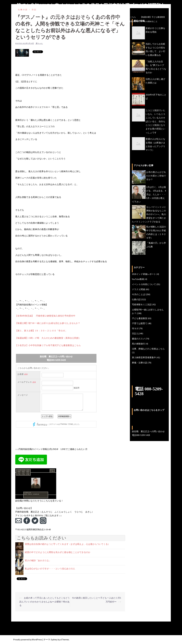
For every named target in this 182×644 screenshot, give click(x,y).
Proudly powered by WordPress (28, 640)
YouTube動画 (138, 279)
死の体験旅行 (138, 344)
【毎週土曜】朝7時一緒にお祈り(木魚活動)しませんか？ (83, 21)
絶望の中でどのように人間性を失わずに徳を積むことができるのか (58, 552)
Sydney (54, 640)
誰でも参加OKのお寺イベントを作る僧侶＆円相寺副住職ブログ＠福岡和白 (91, 5)
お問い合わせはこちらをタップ (149, 410)
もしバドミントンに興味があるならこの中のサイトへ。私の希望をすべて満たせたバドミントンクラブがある (149, 214)
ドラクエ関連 (138, 289)
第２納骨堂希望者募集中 (144, 357)
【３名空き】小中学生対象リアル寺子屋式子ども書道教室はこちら (48, 345)
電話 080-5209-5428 (149, 391)
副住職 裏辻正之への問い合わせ (103, 26)
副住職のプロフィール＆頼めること (142, 21)
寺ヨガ (135, 328)
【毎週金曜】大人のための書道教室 (40, 21)
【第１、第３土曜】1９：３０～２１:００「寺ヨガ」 (41, 331)
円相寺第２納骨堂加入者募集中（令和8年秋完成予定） (68, 17)
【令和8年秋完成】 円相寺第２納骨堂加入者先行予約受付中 (45, 316)
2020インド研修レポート (144, 274)
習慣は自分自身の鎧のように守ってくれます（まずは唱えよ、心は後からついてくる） (67, 544)
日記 (134, 333)
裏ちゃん (39, 43)
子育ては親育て (140, 323)
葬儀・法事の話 (140, 363)
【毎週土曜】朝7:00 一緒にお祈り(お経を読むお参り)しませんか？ (48, 323)
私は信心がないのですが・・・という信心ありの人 (50, 569)
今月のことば (117, 21)
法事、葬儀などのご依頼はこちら (148, 349)
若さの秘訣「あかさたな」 (38, 560)
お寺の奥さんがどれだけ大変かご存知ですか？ (156, 176)
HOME (20, 17)
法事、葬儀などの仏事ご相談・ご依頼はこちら (116, 17)
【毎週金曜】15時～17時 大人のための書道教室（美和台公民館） (48, 338)
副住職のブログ (34, 17)
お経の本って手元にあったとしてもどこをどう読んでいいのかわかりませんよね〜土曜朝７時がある (45, 602)
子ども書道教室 (140, 318)
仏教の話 (136, 299)
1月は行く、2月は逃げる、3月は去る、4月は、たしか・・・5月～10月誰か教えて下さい (149, 194)
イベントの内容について (144, 284)
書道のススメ (138, 339)
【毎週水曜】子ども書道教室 (153, 17)
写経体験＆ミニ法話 (142, 304)
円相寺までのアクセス (75, 26)
